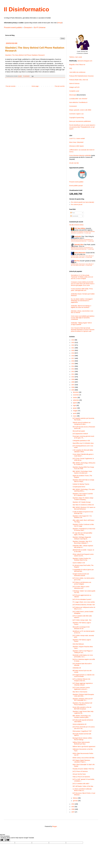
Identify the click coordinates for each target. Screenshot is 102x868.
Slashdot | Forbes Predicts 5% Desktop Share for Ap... (82, 559)
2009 (73, 379)
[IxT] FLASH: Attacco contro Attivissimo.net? (81, 587)
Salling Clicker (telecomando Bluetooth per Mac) (81, 743)
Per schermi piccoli (77, 205)
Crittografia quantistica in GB (81, 441)
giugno (75, 408)
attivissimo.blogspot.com (85, 61)
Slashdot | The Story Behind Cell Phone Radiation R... (82, 704)
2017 (73, 358)
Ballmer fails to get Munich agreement (84, 746)
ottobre (75, 398)
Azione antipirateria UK (80, 724)
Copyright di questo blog (77, 118)
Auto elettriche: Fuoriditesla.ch (78, 102)
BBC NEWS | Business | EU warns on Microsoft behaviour (84, 508)
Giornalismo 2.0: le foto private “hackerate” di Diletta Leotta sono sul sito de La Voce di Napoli (82, 277)
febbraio (76, 798)
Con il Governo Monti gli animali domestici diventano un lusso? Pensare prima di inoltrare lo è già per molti (83, 330)
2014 (73, 366)
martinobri (78, 236)
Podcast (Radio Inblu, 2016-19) (79, 80)
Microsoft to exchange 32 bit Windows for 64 (81, 628)
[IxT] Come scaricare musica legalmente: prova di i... (81, 688)
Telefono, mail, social (76, 57)
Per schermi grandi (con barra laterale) (83, 202)
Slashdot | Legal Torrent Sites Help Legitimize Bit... (83, 712)
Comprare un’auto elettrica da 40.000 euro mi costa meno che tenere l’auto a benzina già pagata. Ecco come (83, 284)
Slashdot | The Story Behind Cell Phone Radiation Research (25, 55)
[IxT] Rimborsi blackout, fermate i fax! (84, 605)
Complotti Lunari (74, 91)
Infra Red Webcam (78, 644)
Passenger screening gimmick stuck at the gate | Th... (83, 437)
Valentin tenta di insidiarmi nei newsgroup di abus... (82, 423)
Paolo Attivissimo (80, 253)
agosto (75, 403)
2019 (73, 353)
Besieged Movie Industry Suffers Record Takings (82, 739)
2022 (73, 345)
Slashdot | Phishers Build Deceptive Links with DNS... (83, 695)
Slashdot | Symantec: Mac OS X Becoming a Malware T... (82, 542)
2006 (73, 387)
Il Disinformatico (26, 9)
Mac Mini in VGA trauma (80, 692)
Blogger (55, 826)
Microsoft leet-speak (79, 431)
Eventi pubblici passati (76, 186)
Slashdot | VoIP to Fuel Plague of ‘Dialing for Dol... (83, 652)
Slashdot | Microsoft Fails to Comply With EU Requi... (83, 481)
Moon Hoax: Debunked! (76, 142)
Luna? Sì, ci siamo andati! (77, 138)
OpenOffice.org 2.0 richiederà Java (83, 443)
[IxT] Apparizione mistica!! (80, 434)
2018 (73, 356)
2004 (73, 804)
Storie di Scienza (74, 83)
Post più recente (11, 86)
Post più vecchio (60, 86)
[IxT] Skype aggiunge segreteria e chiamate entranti (83, 684)
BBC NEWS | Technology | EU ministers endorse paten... (82, 717)
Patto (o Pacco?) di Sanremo (81, 777)
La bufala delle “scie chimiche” (78, 99)
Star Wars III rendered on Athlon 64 (83, 505)
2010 (73, 377)
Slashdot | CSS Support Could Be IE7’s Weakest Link (83, 494)
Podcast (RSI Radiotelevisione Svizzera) (81, 76)
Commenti (74, 216)
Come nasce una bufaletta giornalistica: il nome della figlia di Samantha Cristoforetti (83, 318)
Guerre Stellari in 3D (79, 563)
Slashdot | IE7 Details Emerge (82, 502)
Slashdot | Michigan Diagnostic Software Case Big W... (82, 538)
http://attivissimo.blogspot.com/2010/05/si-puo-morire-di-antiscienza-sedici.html (82, 240)
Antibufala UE (77, 668)
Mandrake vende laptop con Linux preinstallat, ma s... (83, 656)
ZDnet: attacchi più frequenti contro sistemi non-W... (83, 555)
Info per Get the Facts (79, 774)
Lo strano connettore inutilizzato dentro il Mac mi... (82, 790)
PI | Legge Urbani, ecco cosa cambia (84, 602)
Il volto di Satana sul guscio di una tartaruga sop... (83, 513)
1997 (73, 812)
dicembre (76, 392)
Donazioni (28, 28)
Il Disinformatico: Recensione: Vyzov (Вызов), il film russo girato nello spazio (82, 256)
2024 (73, 340)
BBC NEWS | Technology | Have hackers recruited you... (82, 472)
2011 (73, 374)
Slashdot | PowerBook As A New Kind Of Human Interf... (84, 529)
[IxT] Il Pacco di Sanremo (80, 771)
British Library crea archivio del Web (83, 758)
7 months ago (91, 241)
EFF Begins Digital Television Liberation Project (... (81, 761)
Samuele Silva (79, 245)
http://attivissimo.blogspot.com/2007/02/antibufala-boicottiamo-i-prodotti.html (83, 232)
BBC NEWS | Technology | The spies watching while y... (84, 490)
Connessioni (73, 106)
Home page (35, 86)
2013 (73, 369)
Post (73, 213)
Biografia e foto (74, 65)
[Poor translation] (7, 840)
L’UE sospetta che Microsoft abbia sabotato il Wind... (83, 451)
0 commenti (26, 76)
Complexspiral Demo (79, 487)
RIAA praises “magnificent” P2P (82, 731)
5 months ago (88, 233)
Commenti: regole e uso (76, 114)
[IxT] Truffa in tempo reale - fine (82, 620)
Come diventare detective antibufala (80, 155)
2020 (73, 350)
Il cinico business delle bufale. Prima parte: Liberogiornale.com (82, 290)
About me (82, 65)
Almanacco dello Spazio (76, 146)
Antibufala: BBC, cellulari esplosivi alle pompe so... (83, 546)
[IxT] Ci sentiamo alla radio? (81, 784)
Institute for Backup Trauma (81, 484)
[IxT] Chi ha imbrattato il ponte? (82, 599)
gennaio (76, 801)
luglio (75, 405)
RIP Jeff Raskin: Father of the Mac (83, 786)
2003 (73, 807)
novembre (76, 395)
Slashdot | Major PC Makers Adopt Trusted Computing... (83, 499)
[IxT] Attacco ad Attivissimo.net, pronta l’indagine (82, 583)
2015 (73, 364)
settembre (76, 400)
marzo (75, 416)
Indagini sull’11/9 (74, 87)
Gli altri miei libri (74, 163)
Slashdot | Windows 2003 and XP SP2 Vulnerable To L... (83, 700)
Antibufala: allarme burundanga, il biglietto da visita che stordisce (81, 307)
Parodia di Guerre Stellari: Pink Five (83, 769)
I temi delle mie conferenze (77, 72)
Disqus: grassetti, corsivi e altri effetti (80, 110)
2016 (73, 361)
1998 (73, 809)
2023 (73, 343)
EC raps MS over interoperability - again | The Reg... (83, 534)
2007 (73, 385)
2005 (73, 390)
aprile (75, 413)
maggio (75, 411)
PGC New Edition (80, 228)
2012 (73, 371)
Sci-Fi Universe (40, 28)
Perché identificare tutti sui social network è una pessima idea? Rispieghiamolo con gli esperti (82, 127)
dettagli (60, 23)
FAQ (71, 68)
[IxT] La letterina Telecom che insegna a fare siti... (81, 680)
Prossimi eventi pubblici (13, 28)
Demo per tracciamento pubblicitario (80, 121)
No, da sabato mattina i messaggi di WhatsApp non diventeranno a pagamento (82, 301)
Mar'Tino (77, 261)
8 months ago (89, 257)
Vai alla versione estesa (76, 225)
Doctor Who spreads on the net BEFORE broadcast (82, 708)
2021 (73, 348)
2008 (73, 382)
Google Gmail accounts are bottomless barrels (81, 575)
